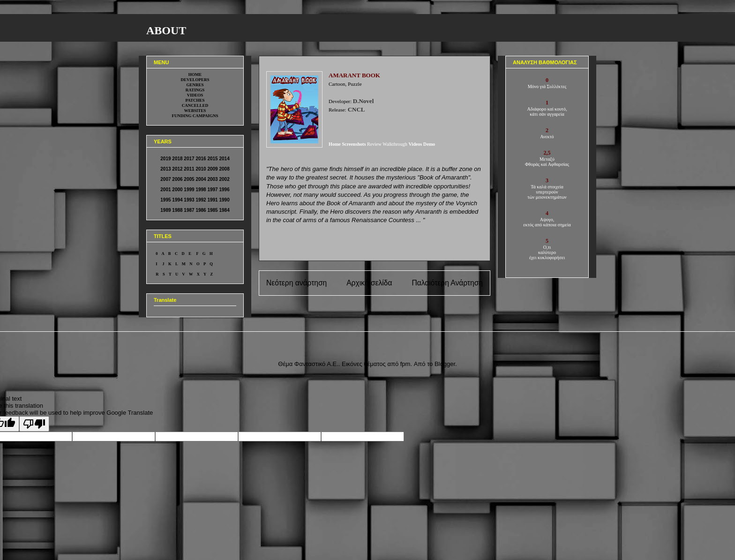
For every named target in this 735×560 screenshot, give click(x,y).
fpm (405, 364)
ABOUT (166, 30)
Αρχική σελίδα (369, 283)
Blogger (445, 364)
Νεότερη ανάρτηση (296, 283)
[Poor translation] (34, 424)
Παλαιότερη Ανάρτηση (447, 283)
